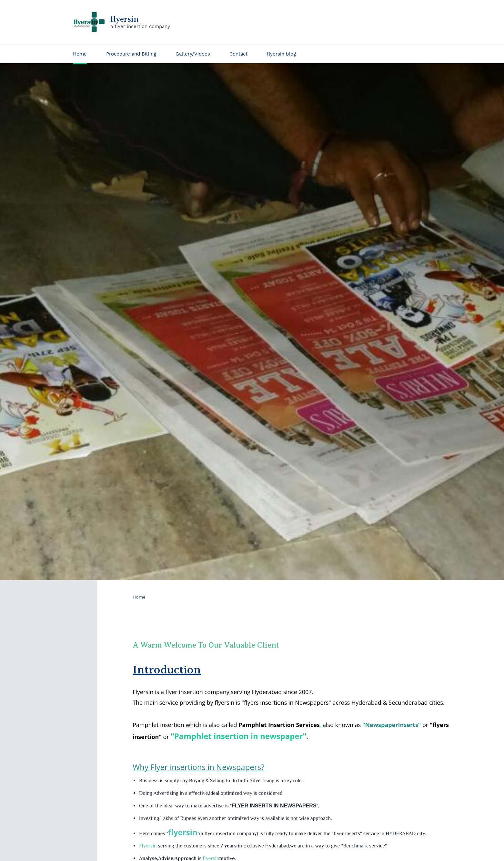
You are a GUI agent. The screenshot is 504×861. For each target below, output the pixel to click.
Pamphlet (194, 734)
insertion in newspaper (258, 734)
